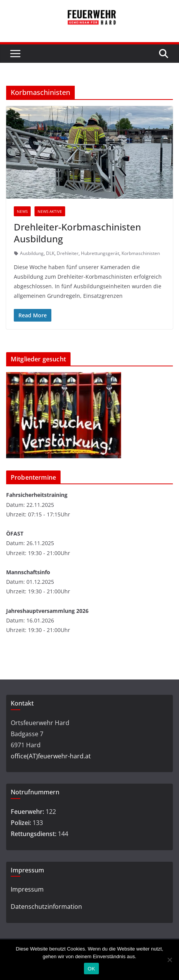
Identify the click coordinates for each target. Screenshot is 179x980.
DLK (50, 253)
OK (91, 969)
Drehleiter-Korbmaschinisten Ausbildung (77, 233)
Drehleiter (68, 253)
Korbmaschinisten (141, 253)
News (22, 211)
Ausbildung (32, 253)
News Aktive (50, 211)
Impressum (27, 889)
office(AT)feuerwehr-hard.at (51, 756)
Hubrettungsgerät (100, 253)
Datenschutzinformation (46, 906)
